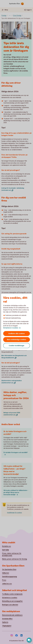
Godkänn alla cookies (17, 334)
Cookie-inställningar (17, 346)
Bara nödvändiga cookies (17, 340)
